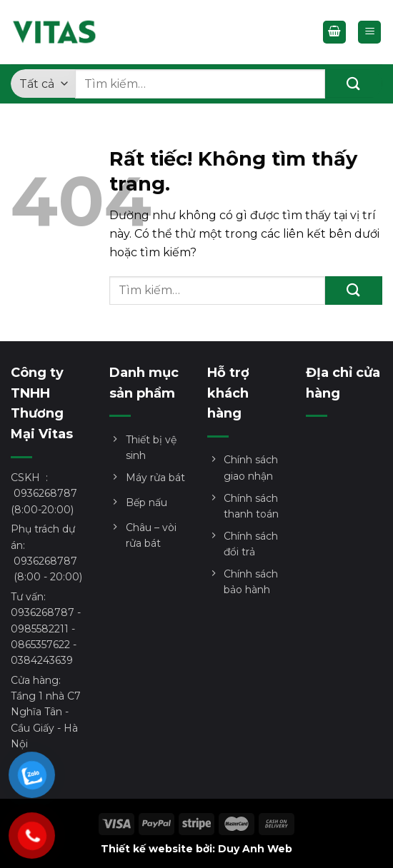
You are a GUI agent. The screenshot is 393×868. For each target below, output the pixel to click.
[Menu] (369, 32)
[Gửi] (354, 84)
